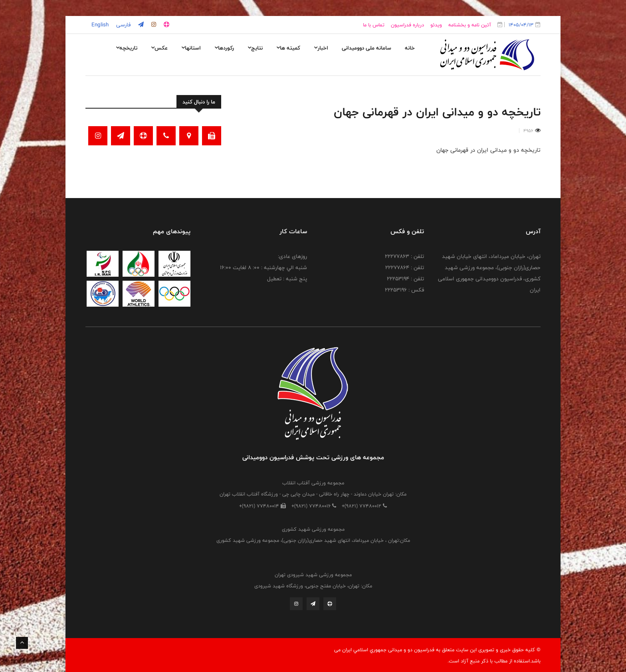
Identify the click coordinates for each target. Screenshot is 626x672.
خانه (410, 48)
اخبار (321, 48)
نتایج (255, 48)
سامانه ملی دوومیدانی (366, 48)
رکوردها (224, 48)
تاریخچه (127, 48)
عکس (159, 48)
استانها (191, 48)
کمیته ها (288, 48)
